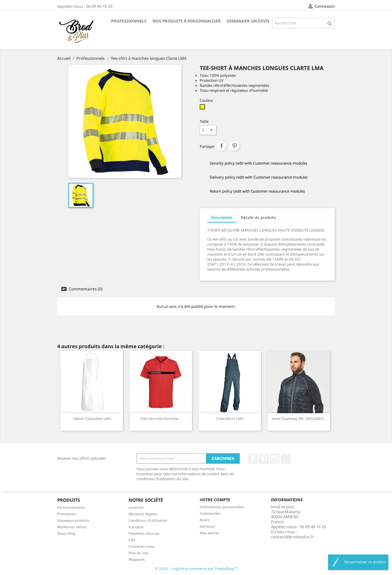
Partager (221, 146)
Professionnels (129, 21)
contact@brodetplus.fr (292, 537)
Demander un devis (248, 21)
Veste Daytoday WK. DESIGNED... (299, 419)
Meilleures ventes (72, 527)
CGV (132, 540)
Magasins (137, 559)
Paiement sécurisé (144, 533)
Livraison (136, 507)
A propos (136, 527)
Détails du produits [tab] (258, 217)
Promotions (67, 514)
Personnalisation (71, 507)
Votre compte (215, 500)
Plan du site (138, 553)
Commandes (210, 513)
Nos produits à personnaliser (187, 21)
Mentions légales (143, 514)
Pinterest (234, 146)
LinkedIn (286, 459)
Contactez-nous (141, 546)
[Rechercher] (303, 23)
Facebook (253, 459)
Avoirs (205, 520)
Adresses (207, 526)
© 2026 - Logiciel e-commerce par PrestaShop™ (196, 568)
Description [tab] (222, 217)
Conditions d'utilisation (148, 520)
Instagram (275, 459)
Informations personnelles (222, 507)
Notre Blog (66, 533)
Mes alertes (209, 533)
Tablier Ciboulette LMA (92, 419)
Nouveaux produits (73, 520)
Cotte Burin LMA (230, 419)
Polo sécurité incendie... (161, 419)
